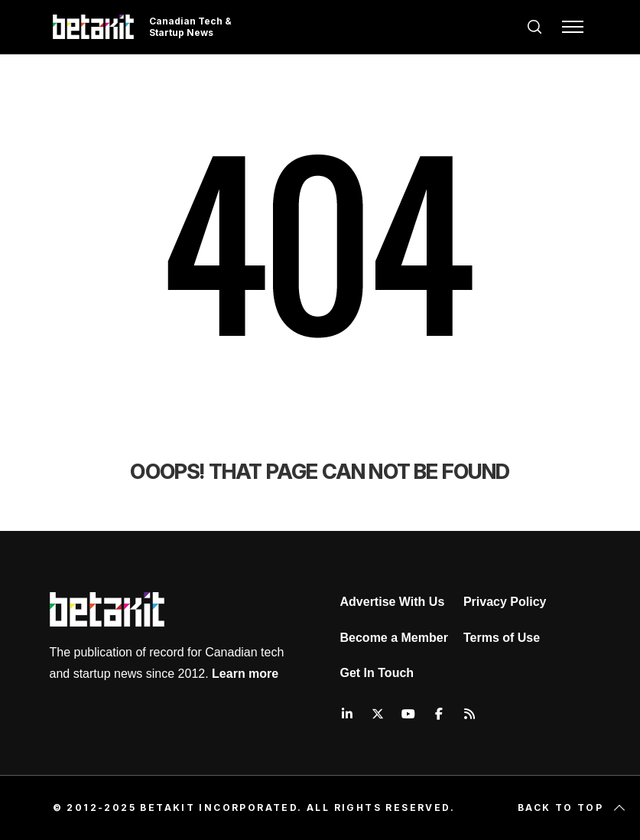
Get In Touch (377, 673)
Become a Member (394, 638)
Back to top (573, 808)
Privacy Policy (505, 602)
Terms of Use (502, 638)
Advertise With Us (393, 602)
